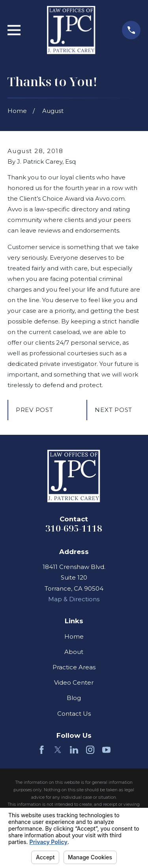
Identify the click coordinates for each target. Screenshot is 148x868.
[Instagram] (90, 750)
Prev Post (35, 410)
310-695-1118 (74, 528)
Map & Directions (74, 599)
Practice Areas (74, 667)
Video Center (74, 682)
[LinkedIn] (74, 750)
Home (74, 636)
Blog (74, 698)
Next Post (113, 410)
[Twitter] (58, 750)
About (74, 652)
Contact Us (74, 714)
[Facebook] (42, 750)
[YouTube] (106, 750)
